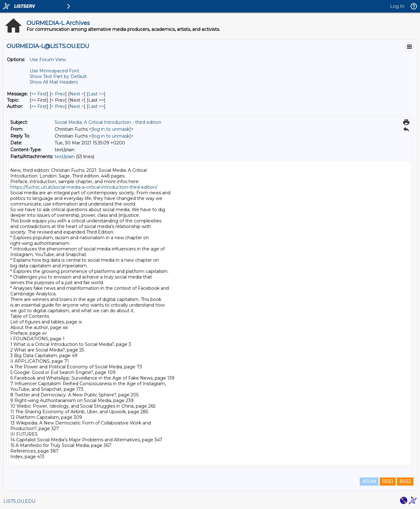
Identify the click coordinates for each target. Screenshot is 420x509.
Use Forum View (48, 60)
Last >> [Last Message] (96, 94)
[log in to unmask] (111, 129)
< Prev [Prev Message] (58, 94)
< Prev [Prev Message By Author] (58, 106)
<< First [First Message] (39, 94)
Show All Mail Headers (54, 82)
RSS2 (405, 482)
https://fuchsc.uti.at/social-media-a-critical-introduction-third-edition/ (84, 187)
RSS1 (388, 482)
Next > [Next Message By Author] (77, 106)
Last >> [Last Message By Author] (96, 106)
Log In (397, 6)
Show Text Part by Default (58, 76)
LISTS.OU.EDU (19, 501)
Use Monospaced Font (54, 71)
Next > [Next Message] (77, 94)
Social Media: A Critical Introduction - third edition (108, 122)
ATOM (369, 482)
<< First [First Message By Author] (39, 106)
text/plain (65, 157)
